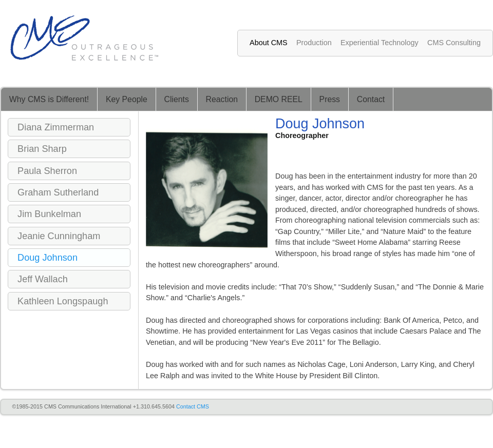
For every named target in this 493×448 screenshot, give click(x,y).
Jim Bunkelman (49, 214)
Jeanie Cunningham (59, 236)
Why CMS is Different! (49, 99)
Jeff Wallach (43, 279)
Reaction (222, 99)
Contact (371, 99)
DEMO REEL (279, 99)
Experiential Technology (380, 43)
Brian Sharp (42, 149)
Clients (177, 99)
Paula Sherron (47, 171)
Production (314, 43)
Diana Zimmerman (56, 127)
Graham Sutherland (58, 192)
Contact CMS (193, 406)
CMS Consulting (454, 43)
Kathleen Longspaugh (63, 301)
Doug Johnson (48, 258)
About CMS (269, 43)
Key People (127, 99)
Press (330, 99)
